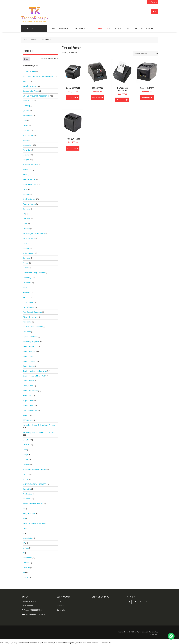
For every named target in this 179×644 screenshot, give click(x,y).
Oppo (25, 120)
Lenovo (26, 577)
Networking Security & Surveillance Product (39, 425)
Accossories (27, 557)
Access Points (28, 538)
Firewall (26, 263)
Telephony (27, 282)
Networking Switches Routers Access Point (39, 432)
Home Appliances (29, 184)
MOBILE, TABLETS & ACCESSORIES (36, 96)
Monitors (26, 562)
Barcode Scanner (29, 179)
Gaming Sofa (28, 395)
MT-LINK (26, 440)
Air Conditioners (29, 253)
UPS (24, 508)
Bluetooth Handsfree (30, 164)
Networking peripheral (31, 341)
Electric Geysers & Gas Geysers (34, 233)
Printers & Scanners (30, 317)
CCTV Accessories (29, 71)
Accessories (27, 145)
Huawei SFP (27, 169)
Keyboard (26, 567)
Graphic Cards (28, 400)
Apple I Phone (28, 115)
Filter (26, 59)
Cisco (25, 449)
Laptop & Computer (30, 336)
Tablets (25, 125)
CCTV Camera (28, 420)
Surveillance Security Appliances (34, 469)
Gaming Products (29, 346)
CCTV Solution (78, 28)
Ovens (25, 189)
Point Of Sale (103, 28)
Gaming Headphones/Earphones (35, 371)
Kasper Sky (27, 489)
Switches (26, 81)
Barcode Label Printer (31, 91)
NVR (24, 518)
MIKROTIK (27, 445)
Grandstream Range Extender (34, 272)
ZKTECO (26, 474)
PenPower (27, 130)
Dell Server (27, 331)
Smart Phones (28, 101)
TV (24, 214)
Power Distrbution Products (33, 503)
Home (54, 28)
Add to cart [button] (72, 97)
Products (91, 28)
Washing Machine (29, 204)
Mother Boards (28, 381)
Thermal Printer (28, 307)
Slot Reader (27, 322)
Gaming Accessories (30, 390)
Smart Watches (28, 135)
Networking (64, 28)
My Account (153, 2)
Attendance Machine (30, 86)
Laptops (26, 548)
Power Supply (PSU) (30, 410)
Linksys (25, 454)
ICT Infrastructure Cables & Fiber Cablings (38, 76)
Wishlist (150, 28)
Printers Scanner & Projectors (34, 523)
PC (24, 553)
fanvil (25, 287)
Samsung (26, 105)
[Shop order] (145, 53)
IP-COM (26, 297)
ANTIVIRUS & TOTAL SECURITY (34, 484)
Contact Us (138, 28)
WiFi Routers (27, 494)
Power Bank (27, 150)
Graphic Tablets (28, 405)
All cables (26, 155)
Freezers (26, 243)
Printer (25, 174)
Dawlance (26, 194)
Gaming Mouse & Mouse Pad (34, 376)
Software (115, 28)
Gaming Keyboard (29, 351)
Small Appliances (29, 199)
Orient (25, 223)
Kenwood (26, 228)
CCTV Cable (27, 499)
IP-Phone (26, 292)
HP (24, 533)
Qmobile (26, 110)
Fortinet (26, 268)
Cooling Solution (29, 366)
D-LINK (25, 459)
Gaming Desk (28, 356)
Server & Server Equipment (33, 327)
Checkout (126, 28)
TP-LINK (26, 464)
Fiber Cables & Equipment (32, 312)
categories (29, 28)
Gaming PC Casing (30, 361)
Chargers (26, 160)
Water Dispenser (29, 238)
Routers (26, 415)
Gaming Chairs (28, 385)
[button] (171, 636)
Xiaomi (25, 140)
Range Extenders (29, 513)
